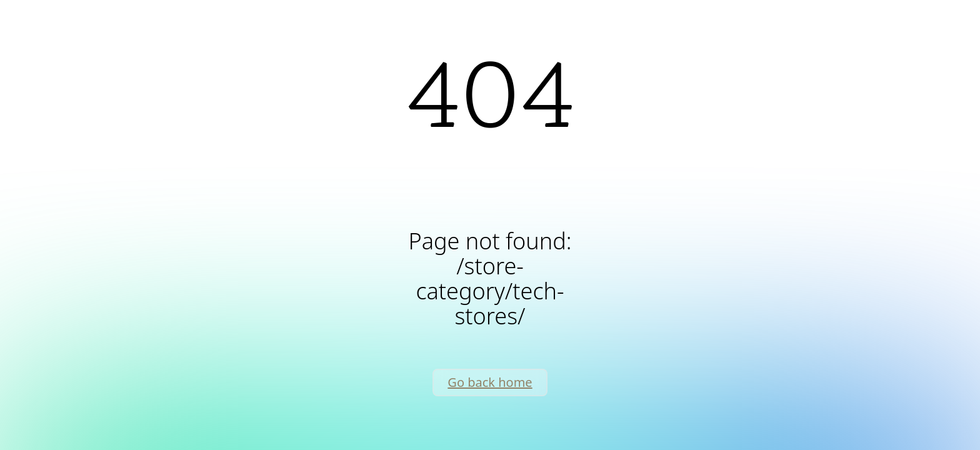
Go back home (490, 382)
